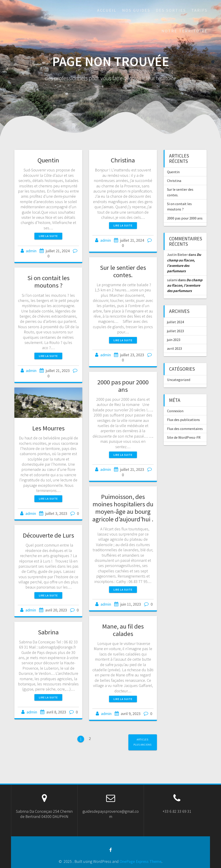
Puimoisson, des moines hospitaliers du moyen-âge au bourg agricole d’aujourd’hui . (123, 508)
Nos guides (136, 10)
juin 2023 (174, 340)
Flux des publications (183, 420)
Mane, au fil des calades (123, 630)
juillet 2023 (175, 331)
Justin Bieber (177, 255)
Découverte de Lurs (48, 535)
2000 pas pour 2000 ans (123, 386)
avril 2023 (174, 348)
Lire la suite (48, 236)
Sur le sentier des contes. (123, 271)
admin (31, 251)
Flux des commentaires (185, 429)
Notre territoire (184, 31)
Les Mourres (48, 428)
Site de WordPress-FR (184, 437)
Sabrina (48, 632)
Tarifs (199, 10)
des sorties (171, 10)
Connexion (175, 411)
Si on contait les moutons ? (48, 282)
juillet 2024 (175, 322)
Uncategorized (179, 380)
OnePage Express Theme (141, 861)
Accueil (107, 10)
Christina (123, 160)
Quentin (48, 160)
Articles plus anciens (143, 742)
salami (172, 280)
